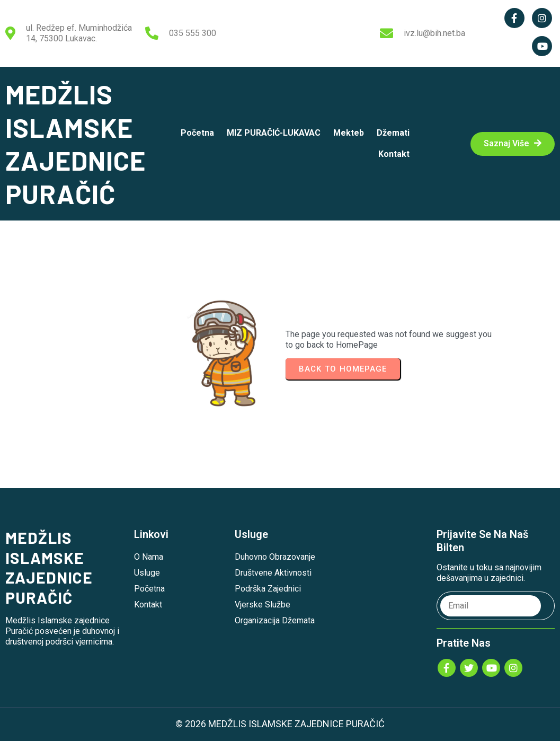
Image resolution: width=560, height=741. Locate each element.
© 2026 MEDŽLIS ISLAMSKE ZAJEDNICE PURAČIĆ (280, 724)
